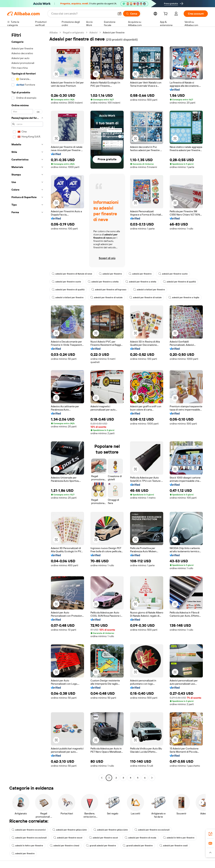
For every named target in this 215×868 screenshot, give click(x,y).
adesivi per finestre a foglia (184, 297)
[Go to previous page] (102, 778)
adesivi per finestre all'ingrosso (109, 290)
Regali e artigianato (73, 32)
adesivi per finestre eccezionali (152, 830)
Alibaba (53, 32)
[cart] (166, 14)
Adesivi (93, 32)
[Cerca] (132, 14)
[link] (210, 834)
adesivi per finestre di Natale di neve (72, 274)
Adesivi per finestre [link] (114, 32)
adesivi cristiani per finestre (149, 290)
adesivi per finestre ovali (174, 846)
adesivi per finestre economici (29, 830)
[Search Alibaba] (83, 14)
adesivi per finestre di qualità (179, 282)
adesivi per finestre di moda (140, 838)
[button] (120, 14)
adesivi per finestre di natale (106, 297)
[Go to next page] (152, 778)
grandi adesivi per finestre (101, 846)
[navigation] (27, 406)
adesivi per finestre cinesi (64, 846)
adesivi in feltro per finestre (179, 838)
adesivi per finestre (110, 274)
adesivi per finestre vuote (173, 274)
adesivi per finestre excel (68, 838)
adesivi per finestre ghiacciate (70, 830)
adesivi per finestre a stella (103, 282)
